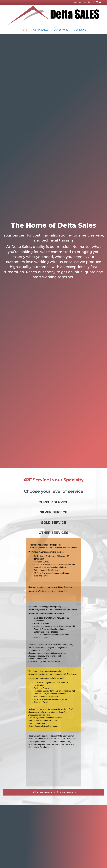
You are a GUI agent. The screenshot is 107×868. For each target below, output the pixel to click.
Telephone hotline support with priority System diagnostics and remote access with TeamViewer (53, 546)
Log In (78, 2)
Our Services (61, 30)
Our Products (41, 30)
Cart (87, 2)
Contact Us (80, 30)
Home (24, 30)
